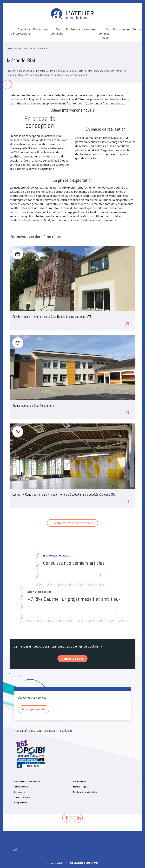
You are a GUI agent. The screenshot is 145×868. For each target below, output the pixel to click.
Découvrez (91, 575)
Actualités (90, 29)
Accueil (10, 49)
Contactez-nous (72, 659)
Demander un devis (84, 863)
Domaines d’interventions (21, 31)
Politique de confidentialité (85, 792)
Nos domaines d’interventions (27, 781)
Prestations (41, 29)
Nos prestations (21, 803)
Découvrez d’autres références (72, 523)
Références (73, 29)
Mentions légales (81, 787)
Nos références (80, 781)
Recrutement (121, 29)
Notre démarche (57, 31)
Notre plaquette (34, 709)
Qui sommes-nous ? (105, 34)
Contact (137, 29)
